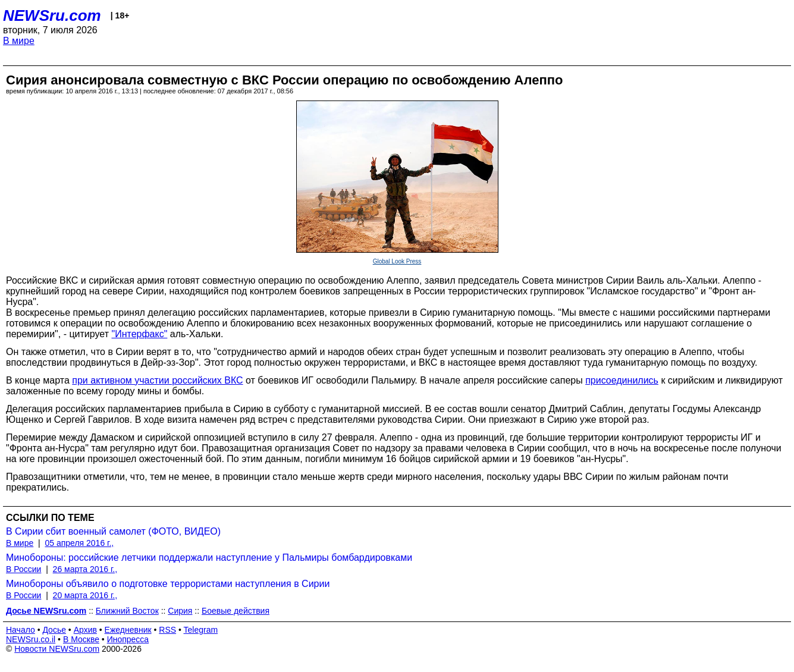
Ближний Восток (127, 611)
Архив (85, 630)
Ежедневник (128, 630)
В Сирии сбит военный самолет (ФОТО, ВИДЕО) (113, 531)
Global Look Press (397, 261)
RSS (167, 630)
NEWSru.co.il (31, 639)
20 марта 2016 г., (85, 595)
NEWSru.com (52, 15)
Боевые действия (236, 611)
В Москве (81, 639)
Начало (21, 630)
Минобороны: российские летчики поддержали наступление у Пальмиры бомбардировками (209, 558)
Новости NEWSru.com (57, 649)
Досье (54, 630)
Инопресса (128, 639)
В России (23, 569)
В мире (19, 41)
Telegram (201, 630)
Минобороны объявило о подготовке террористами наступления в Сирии (168, 584)
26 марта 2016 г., (85, 569)
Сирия (180, 611)
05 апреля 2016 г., (79, 543)
